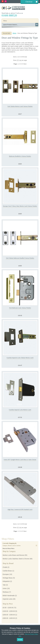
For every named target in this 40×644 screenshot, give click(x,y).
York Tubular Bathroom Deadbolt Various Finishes (20, 258)
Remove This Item (36, 546)
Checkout (29, 2)
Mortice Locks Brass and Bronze (13, 555)
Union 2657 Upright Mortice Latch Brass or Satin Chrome (20, 460)
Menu (5, 21)
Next (25, 64)
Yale (4, 585)
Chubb (5, 567)
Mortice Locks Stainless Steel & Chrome (16, 559)
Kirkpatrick (6, 581)
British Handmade (9, 596)
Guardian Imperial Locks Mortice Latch (20, 410)
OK (37, 25)
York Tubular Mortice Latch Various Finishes (20, 106)
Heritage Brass (8, 578)
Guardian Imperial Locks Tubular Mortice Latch (20, 358)
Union (5, 588)
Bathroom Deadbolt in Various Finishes (20, 156)
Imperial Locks (7, 599)
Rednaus (6, 592)
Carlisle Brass (7, 571)
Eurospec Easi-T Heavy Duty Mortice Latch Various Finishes (20, 206)
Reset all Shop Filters (9, 548)
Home (14, 33)
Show (15, 60)
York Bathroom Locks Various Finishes (20, 308)
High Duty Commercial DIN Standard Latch (20, 509)
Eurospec (6, 574)
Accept (20, 640)
